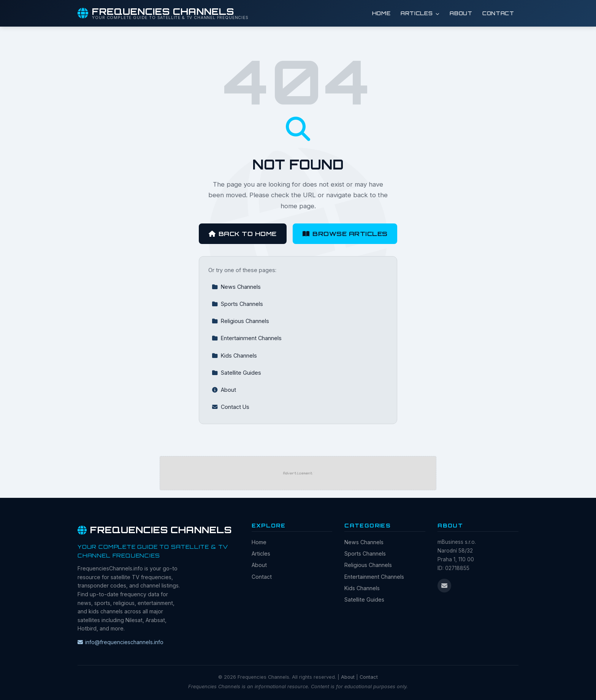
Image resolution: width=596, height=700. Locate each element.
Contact (498, 13)
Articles (420, 13)
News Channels (236, 287)
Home (381, 13)
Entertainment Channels (247, 338)
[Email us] (444, 586)
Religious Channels (240, 321)
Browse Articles (345, 234)
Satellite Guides (236, 373)
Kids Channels (234, 356)
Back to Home (243, 234)
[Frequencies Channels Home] (163, 13)
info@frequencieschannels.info (120, 642)
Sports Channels (237, 304)
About (461, 13)
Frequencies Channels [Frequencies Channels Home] (155, 530)
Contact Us (231, 407)
